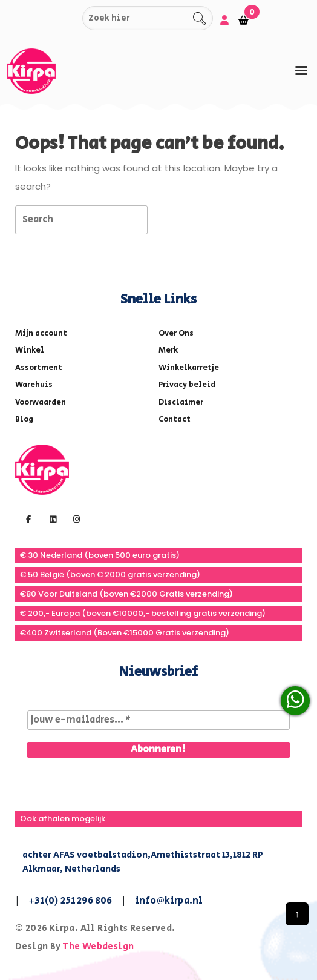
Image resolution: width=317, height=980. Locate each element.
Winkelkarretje (189, 368)
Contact (175, 419)
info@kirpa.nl (169, 901)
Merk (168, 350)
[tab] (301, 71)
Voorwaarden (41, 402)
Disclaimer (181, 402)
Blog (24, 419)
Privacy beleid (187, 385)
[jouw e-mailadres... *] (158, 720)
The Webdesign (98, 946)
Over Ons (176, 333)
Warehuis (34, 385)
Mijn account (41, 333)
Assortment (39, 368)
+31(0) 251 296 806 (70, 901)
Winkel (30, 350)
